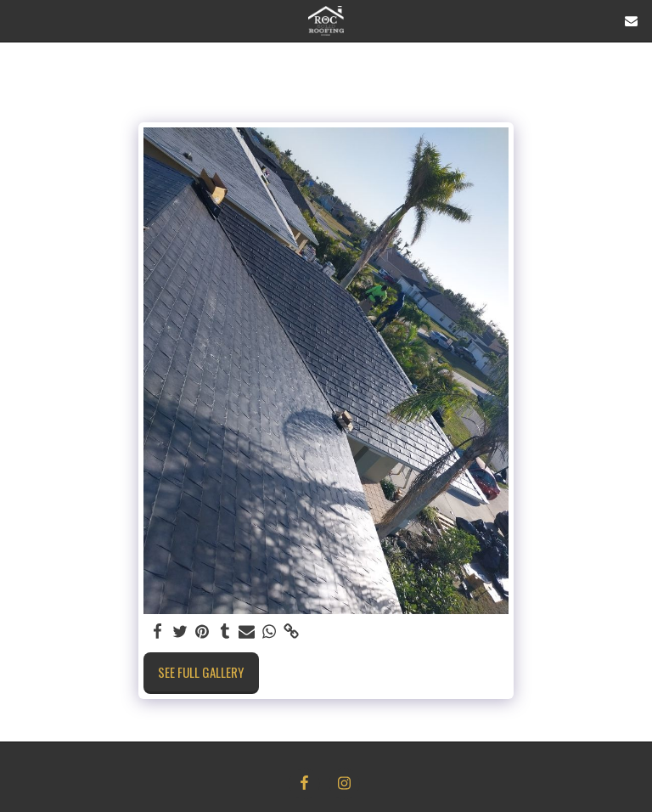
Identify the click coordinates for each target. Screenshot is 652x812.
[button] (19, 20)
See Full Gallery (201, 672)
